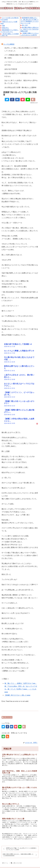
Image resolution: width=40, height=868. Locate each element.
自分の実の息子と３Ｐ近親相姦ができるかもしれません (21, 75)
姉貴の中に (5, 28)
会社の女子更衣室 (11, 69)
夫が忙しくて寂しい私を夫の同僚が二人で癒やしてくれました (21, 49)
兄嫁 (3, 26)
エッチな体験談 (9, 44)
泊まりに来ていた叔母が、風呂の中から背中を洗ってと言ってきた (21, 82)
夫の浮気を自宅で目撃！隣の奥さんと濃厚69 (20, 87)
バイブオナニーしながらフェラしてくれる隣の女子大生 (21, 64)
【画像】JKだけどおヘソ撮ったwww (17, 695)
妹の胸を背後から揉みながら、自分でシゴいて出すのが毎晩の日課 (30, 29)
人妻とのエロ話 (7, 717)
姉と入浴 (25, 25)
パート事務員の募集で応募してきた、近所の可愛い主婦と (21, 56)
